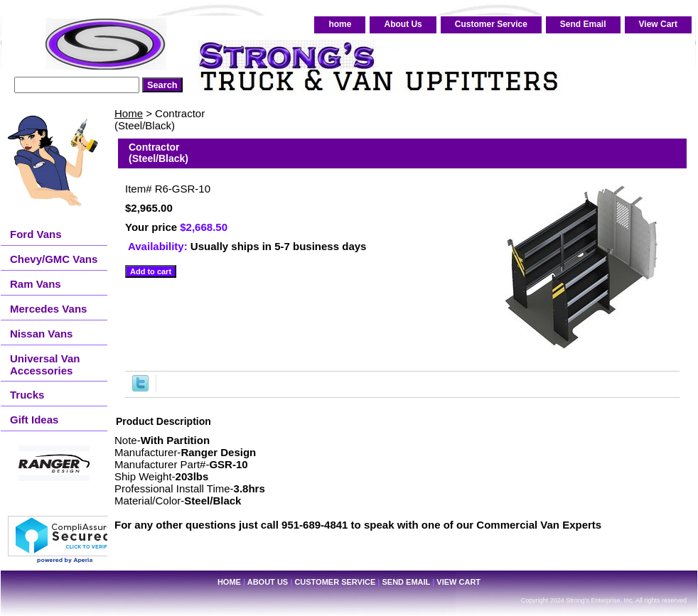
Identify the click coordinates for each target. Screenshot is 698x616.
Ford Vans (36, 234)
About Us (403, 24)
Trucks (27, 395)
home (340, 24)
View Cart (658, 24)
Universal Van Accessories (45, 364)
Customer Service (491, 24)
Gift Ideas (34, 420)
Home (129, 113)
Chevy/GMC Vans (54, 259)
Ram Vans (36, 284)
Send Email (583, 24)
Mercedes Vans (48, 309)
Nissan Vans (41, 334)
